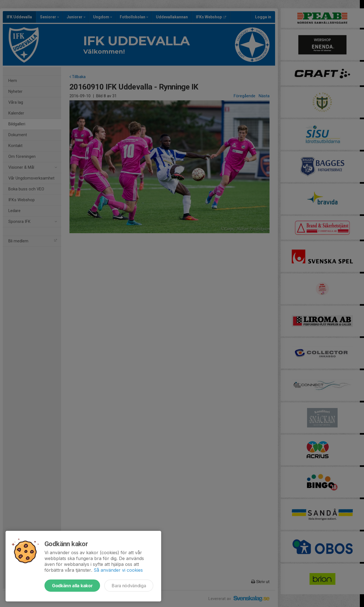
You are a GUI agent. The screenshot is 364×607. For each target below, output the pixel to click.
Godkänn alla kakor (72, 586)
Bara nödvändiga (129, 586)
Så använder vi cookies (118, 570)
